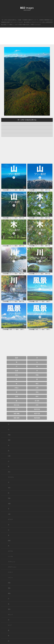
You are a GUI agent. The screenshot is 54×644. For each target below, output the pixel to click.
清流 (17, 396)
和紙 (9, 498)
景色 (17, 409)
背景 (9, 583)
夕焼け (17, 388)
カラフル (10, 551)
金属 (9, 504)
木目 (9, 488)
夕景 (37, 388)
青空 (37, 384)
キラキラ (10, 519)
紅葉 (17, 371)
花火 (17, 375)
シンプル (10, 556)
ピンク (10, 625)
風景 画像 (17, 414)
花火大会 (17, 405)
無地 (9, 593)
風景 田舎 (37, 409)
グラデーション (12, 567)
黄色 (9, 609)
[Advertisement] (27, 37)
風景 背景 (17, 418)
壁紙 (9, 588)
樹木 (37, 396)
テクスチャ (11, 477)
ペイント (10, 578)
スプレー (10, 572)
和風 (37, 375)
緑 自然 (37, 401)
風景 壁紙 (37, 418)
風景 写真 (37, 414)
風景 (17, 358)
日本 (37, 405)
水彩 (9, 514)
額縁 (9, 541)
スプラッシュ (12, 562)
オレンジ (10, 615)
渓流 (37, 392)
